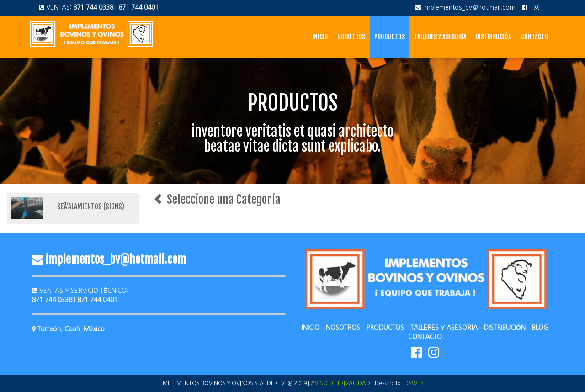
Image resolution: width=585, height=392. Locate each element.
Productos (390, 37)
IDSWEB (413, 383)
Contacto (535, 37)
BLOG (540, 328)
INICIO (311, 328)
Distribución (494, 37)
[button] (73, 208)
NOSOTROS (343, 328)
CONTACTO (425, 337)
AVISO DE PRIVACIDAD (340, 383)
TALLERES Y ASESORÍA (444, 328)
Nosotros (351, 37)
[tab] (73, 208)
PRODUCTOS (385, 328)
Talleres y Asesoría (440, 37)
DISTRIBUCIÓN (505, 328)
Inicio (320, 37)
